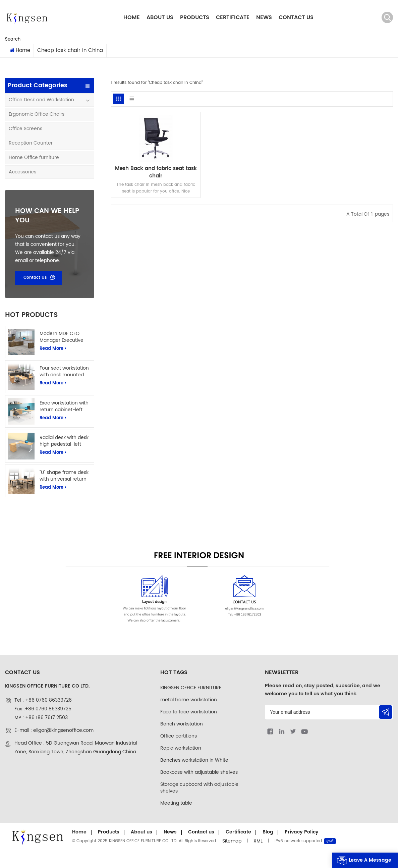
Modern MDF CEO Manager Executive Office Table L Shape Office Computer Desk (65, 337)
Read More (53, 349)
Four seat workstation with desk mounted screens (64, 372)
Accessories (22, 172)
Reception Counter (31, 143)
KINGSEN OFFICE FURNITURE (191, 688)
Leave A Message (370, 860)
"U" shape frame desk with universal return (64, 476)
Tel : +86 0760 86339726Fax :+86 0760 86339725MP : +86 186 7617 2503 (43, 709)
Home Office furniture (34, 157)
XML (258, 841)
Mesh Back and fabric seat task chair (156, 172)
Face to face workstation (189, 712)
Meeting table (176, 803)
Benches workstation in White (194, 760)
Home (132, 17)
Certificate (233, 17)
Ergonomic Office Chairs (37, 114)
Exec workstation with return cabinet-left (64, 406)
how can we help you (47, 216)
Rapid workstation (181, 748)
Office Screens (25, 129)
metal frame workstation (189, 700)
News (264, 17)
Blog (268, 832)
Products (195, 17)
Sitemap (232, 841)
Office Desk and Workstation (41, 100)
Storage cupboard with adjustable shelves (199, 788)
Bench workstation (182, 724)
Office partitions (179, 736)
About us (160, 17)
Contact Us (35, 278)
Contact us (296, 17)
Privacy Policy (302, 832)
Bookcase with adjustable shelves (199, 772)
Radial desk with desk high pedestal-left (64, 441)
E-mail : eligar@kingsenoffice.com (54, 730)
